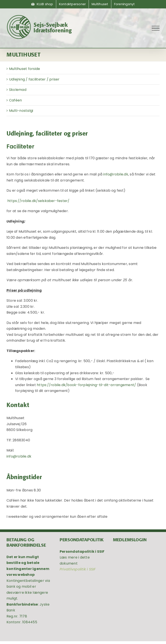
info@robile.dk (116, 174)
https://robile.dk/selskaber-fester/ (39, 201)
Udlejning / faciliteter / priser (34, 79)
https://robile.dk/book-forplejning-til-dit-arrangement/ (87, 385)
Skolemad (18, 90)
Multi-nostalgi (21, 111)
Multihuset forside (25, 69)
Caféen (15, 100)
